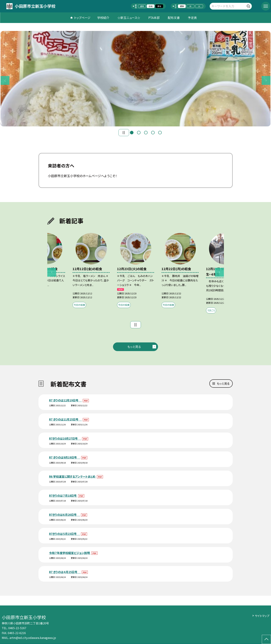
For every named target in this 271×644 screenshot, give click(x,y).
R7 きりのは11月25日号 (65, 419)
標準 (182, 6)
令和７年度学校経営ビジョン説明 (70, 553)
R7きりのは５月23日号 (65, 534)
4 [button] (153, 133)
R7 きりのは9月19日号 (65, 457)
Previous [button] (5, 80)
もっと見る (134, 347)
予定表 (192, 18)
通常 (142, 6)
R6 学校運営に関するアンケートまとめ (73, 476)
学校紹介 (103, 18)
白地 (151, 6)
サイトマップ (262, 616)
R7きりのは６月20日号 (65, 515)
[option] (135, 79)
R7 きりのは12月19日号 (65, 400)
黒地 (159, 6)
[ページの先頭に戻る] (266, 639)
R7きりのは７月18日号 (63, 496)
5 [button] (160, 133)
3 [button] (146, 133)
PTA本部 (154, 18)
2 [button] (139, 133)
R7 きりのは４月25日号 (65, 572)
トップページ (82, 18)
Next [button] (266, 80)
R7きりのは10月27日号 (65, 438)
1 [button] (132, 133)
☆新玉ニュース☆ (129, 18)
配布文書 (174, 18)
